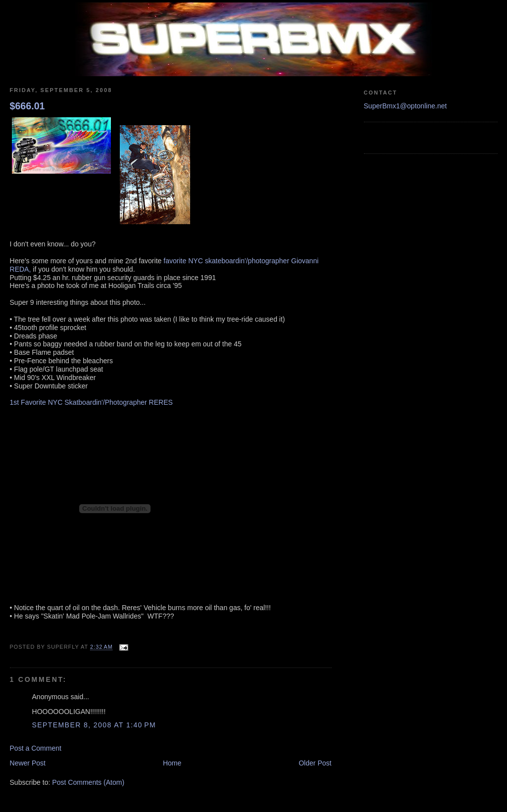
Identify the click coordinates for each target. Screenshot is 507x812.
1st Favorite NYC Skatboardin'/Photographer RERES (91, 402)
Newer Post (28, 763)
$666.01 (27, 106)
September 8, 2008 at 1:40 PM (94, 725)
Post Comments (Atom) (88, 782)
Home (172, 763)
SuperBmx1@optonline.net (406, 106)
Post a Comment (36, 748)
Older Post (315, 763)
